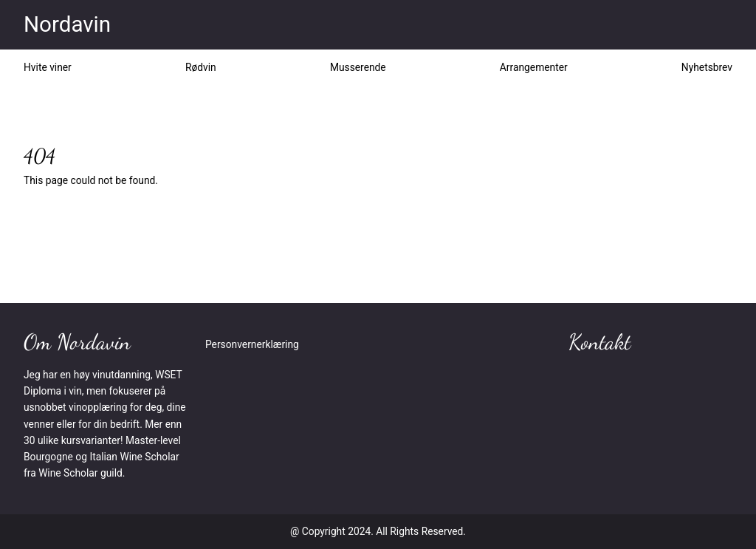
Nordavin (67, 24)
